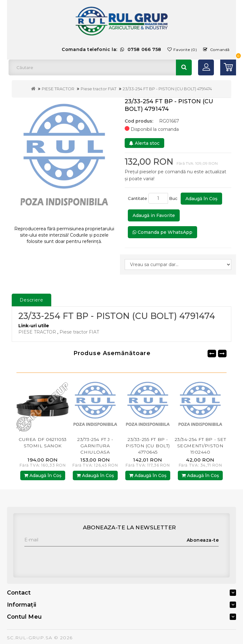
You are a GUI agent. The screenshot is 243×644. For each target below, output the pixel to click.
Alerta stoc (144, 143)
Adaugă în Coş (201, 199)
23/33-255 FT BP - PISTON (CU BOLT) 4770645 (148, 446)
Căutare (184, 67)
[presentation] (72, 559)
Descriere (31, 300)
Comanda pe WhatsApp (162, 232)
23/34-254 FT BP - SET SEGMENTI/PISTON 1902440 (200, 446)
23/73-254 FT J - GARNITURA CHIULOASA (95, 446)
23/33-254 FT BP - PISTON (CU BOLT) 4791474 (167, 89)
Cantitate (137, 198)
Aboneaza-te (203, 540)
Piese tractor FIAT (99, 89)
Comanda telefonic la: (112, 49)
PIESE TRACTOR (58, 89)
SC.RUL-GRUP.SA (30, 638)
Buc (174, 198)
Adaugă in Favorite (154, 215)
